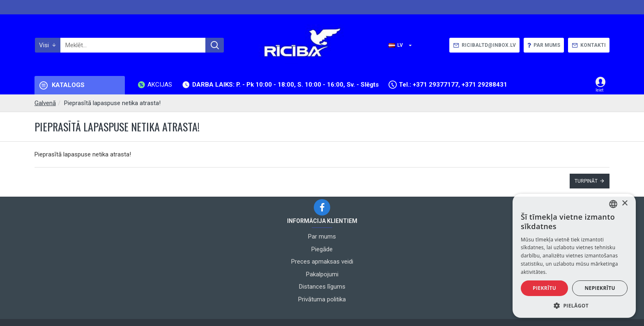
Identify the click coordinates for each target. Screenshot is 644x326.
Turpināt (586, 181)
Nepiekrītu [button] (600, 288)
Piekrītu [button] (544, 288)
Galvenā (45, 103)
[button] (574, 305)
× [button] (624, 203)
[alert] (574, 256)
